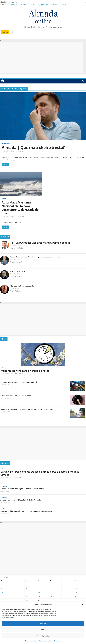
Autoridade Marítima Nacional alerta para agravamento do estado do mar (20, 208)
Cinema (4, 486)
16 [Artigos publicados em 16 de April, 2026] (39, 593)
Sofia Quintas (20, 151)
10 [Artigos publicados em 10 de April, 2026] (51, 589)
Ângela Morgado (16, 262)
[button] (83, 605)
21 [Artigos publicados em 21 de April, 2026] (14, 597)
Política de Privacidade (31, 641)
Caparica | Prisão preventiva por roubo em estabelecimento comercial (26, 511)
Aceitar (43, 624)
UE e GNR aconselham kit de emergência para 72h (19, 382)
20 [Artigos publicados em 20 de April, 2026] (2, 597)
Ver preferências (43, 636)
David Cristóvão (17, 248)
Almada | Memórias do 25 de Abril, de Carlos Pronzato (21, 500)
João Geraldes (15, 276)
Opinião (5, 237)
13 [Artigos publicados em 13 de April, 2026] (2, 593)
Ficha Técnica (58, 641)
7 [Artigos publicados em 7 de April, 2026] (14, 589)
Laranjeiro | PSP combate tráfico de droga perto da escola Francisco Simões (38, 5)
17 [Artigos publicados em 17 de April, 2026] (51, 593)
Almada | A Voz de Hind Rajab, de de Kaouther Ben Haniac (22, 489)
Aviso (4, 199)
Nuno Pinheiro (16, 291)
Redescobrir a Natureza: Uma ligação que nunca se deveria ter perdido (36, 257)
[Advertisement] (42, 57)
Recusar (43, 630)
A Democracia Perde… (18, 271)
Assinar (5, 32)
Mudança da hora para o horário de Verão (25, 371)
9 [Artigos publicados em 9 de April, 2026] (39, 589)
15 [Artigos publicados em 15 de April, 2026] (27, 593)
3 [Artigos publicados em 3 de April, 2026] (51, 585)
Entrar (13, 32)
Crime (3, 468)
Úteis (4, 339)
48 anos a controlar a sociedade (22, 286)
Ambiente (6, 143)
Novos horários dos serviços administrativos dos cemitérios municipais (27, 409)
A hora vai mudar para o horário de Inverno (17, 396)
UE (2, 367)
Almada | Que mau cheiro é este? (33, 147)
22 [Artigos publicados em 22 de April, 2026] (27, 597)
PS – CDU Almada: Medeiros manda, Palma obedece (40, 243)
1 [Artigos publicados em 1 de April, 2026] (26, 585)
